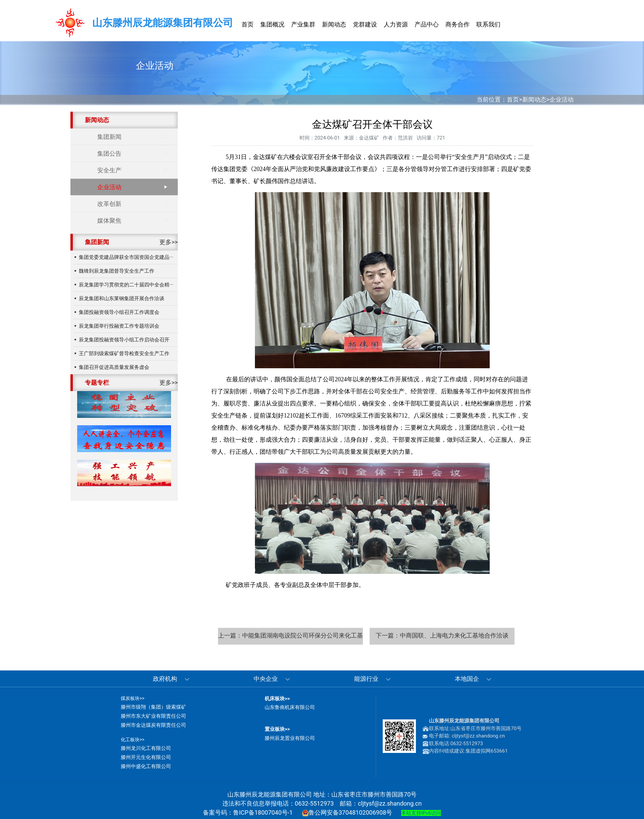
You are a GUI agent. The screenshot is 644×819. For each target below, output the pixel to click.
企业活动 (561, 99)
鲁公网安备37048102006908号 (347, 812)
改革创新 (109, 204)
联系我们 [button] (488, 24)
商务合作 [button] (458, 24)
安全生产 (109, 170)
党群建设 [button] (365, 24)
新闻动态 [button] (334, 24)
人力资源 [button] (396, 24)
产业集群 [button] (303, 24)
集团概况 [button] (272, 24)
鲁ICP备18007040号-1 (263, 812)
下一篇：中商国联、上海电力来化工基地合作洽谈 (442, 635)
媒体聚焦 (109, 221)
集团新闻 (109, 137)
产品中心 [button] (427, 24)
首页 (513, 99)
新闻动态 (534, 99)
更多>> (169, 242)
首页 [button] (248, 24)
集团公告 (109, 153)
